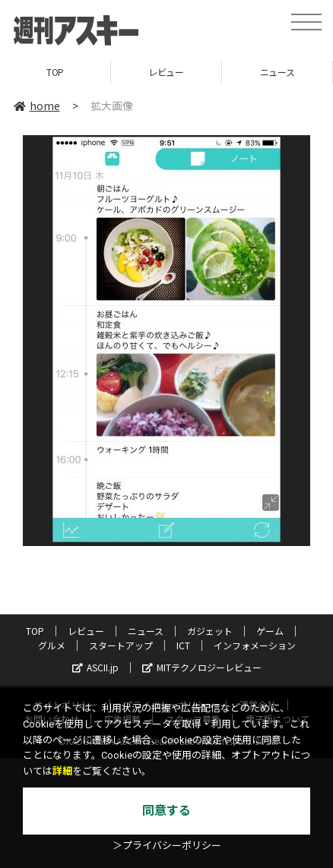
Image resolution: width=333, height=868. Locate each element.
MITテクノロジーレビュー (202, 667)
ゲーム (270, 631)
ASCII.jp (95, 667)
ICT (183, 645)
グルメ (52, 645)
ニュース (277, 72)
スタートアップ (121, 645)
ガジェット (210, 631)
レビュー (166, 72)
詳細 (62, 771)
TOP (55, 72)
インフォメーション (255, 645)
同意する (166, 811)
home (37, 106)
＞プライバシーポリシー (167, 846)
